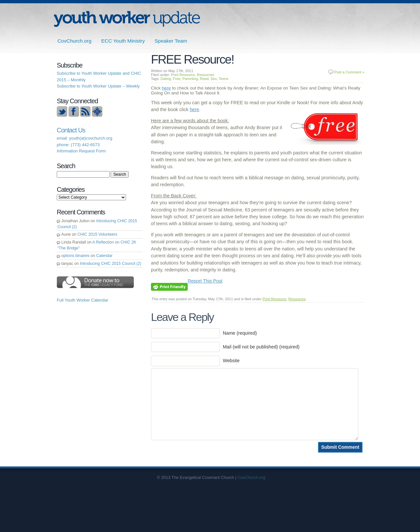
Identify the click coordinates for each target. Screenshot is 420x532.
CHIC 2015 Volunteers (97, 234)
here (166, 88)
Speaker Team (171, 41)
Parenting (190, 79)
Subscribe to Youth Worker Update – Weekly (98, 86)
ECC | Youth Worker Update (127, 19)
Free (177, 79)
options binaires (75, 256)
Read (204, 79)
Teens (224, 79)
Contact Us (71, 130)
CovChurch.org (74, 41)
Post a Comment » (349, 72)
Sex (214, 79)
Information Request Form (81, 151)
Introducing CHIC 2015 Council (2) (110, 264)
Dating (166, 79)
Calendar (104, 256)
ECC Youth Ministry (123, 41)
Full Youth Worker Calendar (83, 300)
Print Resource (183, 75)
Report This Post (205, 281)
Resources (206, 75)
